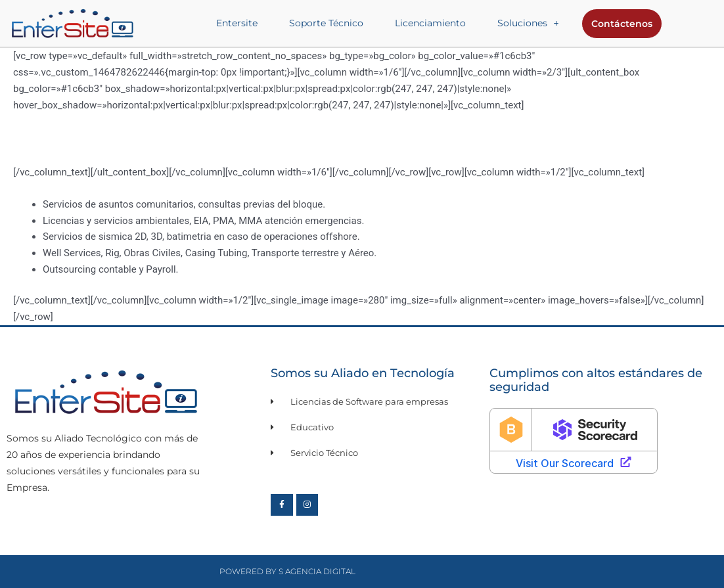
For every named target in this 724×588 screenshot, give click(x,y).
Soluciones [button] (528, 23)
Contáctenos (622, 24)
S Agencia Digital (317, 571)
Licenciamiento (430, 23)
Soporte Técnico (326, 23)
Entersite (237, 23)
